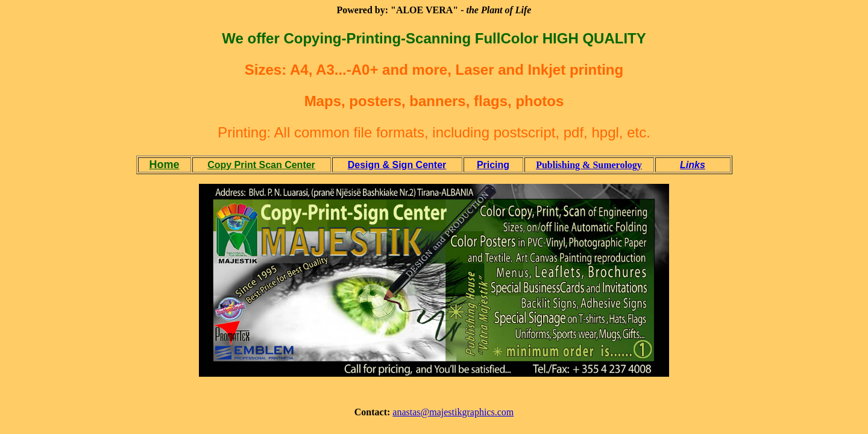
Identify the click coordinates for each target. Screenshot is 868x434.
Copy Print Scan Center (261, 165)
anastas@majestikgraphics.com (453, 412)
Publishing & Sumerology (589, 165)
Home (164, 165)
